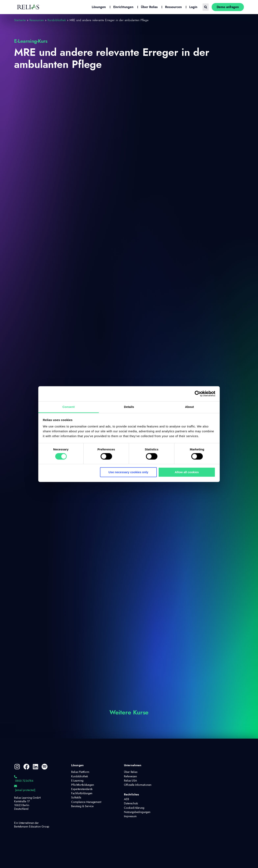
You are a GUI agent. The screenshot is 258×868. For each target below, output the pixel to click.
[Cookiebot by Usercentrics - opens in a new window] (198, 394)
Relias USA (130, 781)
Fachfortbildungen (82, 793)
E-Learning (77, 781)
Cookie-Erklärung (134, 808)
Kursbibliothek (57, 20)
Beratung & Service (82, 806)
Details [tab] (129, 407)
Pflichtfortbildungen (83, 785)
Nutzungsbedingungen (137, 812)
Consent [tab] (69, 407)
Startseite (20, 20)
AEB (126, 799)
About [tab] (189, 407)
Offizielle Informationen (138, 785)
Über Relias (131, 772)
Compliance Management (86, 802)
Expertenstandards (82, 789)
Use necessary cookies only (128, 472)
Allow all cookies (187, 472)
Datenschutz (131, 804)
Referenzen (130, 777)
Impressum (130, 816)
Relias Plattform (80, 772)
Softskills (76, 798)
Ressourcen (37, 20)
